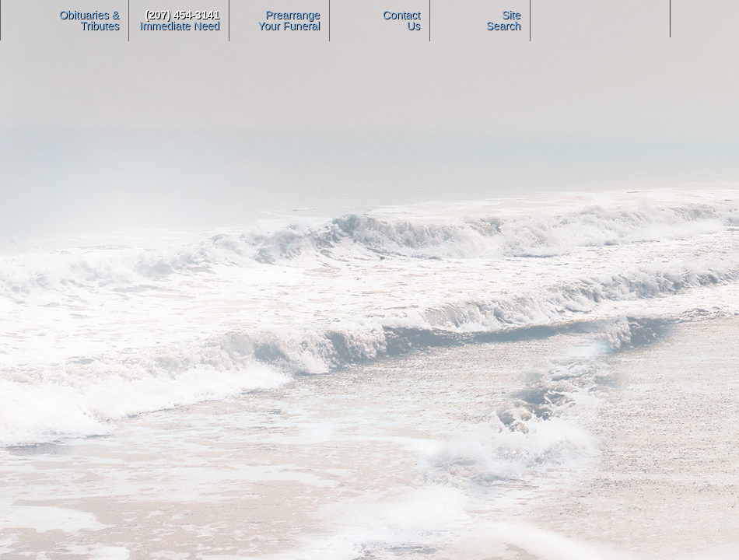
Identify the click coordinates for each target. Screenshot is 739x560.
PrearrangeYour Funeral (289, 20)
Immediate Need (179, 20)
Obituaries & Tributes (89, 20)
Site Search (503, 20)
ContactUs (401, 20)
